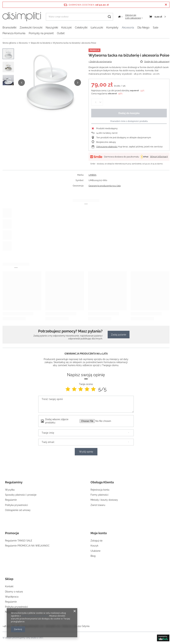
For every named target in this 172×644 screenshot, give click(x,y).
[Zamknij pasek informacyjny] (166, 5)
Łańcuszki (97, 28)
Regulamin (11, 500)
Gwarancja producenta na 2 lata (105, 186)
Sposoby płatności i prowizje (21, 495)
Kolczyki (66, 28)
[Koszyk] (157, 17)
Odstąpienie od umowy (18, 510)
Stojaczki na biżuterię (41, 43)
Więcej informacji (159, 157)
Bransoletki (9, 28)
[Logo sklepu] (22, 17)
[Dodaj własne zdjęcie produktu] (105, 421)
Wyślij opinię (86, 452)
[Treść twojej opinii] (86, 404)
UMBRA (92, 175)
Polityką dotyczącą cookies (35, 616)
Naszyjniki (52, 28)
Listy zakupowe (133, 18)
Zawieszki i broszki (31, 28)
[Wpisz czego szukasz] (79, 17)
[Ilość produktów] (96, 102)
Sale (156, 28)
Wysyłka (10, 490)
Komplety (112, 28)
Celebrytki (81, 28)
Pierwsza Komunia (14, 33)
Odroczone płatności (107, 147)
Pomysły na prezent (41, 33)
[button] (21, 83)
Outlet (61, 33)
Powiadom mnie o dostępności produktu (129, 121)
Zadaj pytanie (119, 335)
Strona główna (9, 43)
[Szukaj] (109, 17)
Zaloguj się (131, 15)
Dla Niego (143, 28)
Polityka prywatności (16, 505)
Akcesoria (128, 28)
